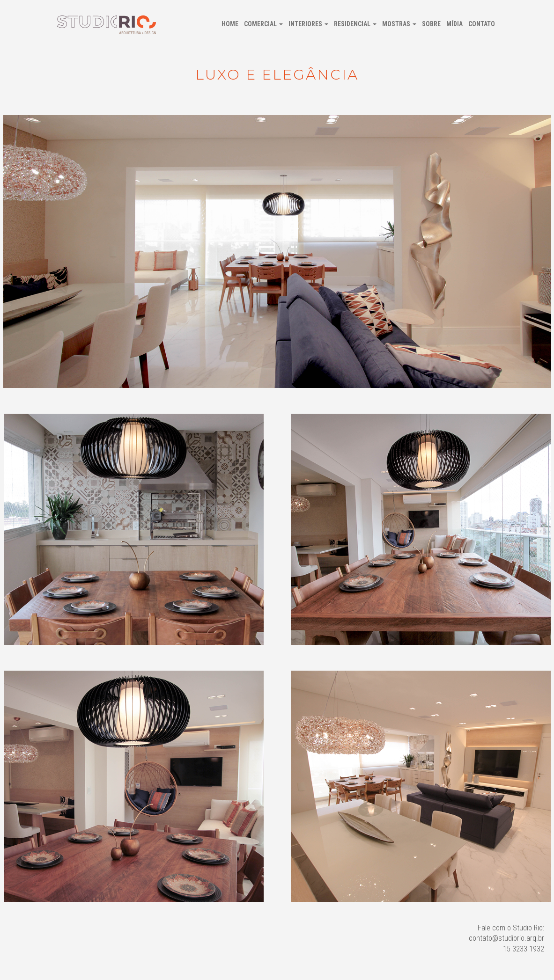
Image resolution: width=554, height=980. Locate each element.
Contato (482, 24)
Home (230, 24)
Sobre (431, 24)
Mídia (454, 24)
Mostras (399, 24)
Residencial (355, 24)
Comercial (263, 24)
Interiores (308, 24)
